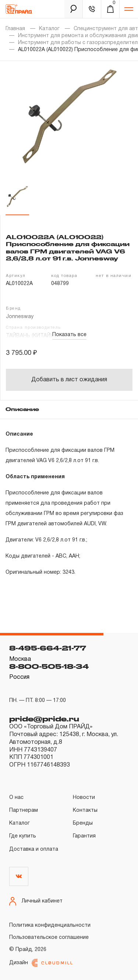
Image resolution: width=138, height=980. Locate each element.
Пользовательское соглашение (49, 938)
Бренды (83, 823)
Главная (15, 29)
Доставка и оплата (34, 849)
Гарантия (84, 836)
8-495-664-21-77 (48, 648)
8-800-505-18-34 (49, 666)
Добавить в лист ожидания (69, 380)
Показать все (69, 335)
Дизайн (41, 963)
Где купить (23, 836)
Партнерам (24, 810)
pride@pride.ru (44, 719)
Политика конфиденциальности (50, 925)
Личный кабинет (36, 901)
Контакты (85, 810)
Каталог (49, 29)
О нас (16, 798)
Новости (84, 798)
